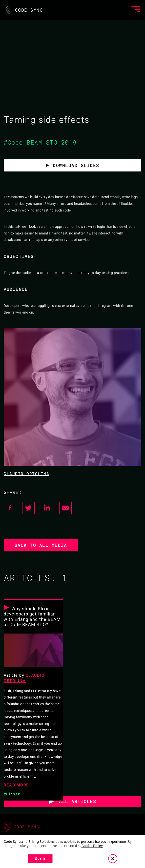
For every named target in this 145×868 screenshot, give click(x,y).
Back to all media (41, 545)
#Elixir (12, 794)
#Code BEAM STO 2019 (40, 142)
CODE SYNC (24, 10)
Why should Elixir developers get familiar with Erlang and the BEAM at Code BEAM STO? (32, 617)
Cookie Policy (92, 846)
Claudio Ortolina (26, 474)
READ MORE (16, 785)
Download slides (76, 165)
